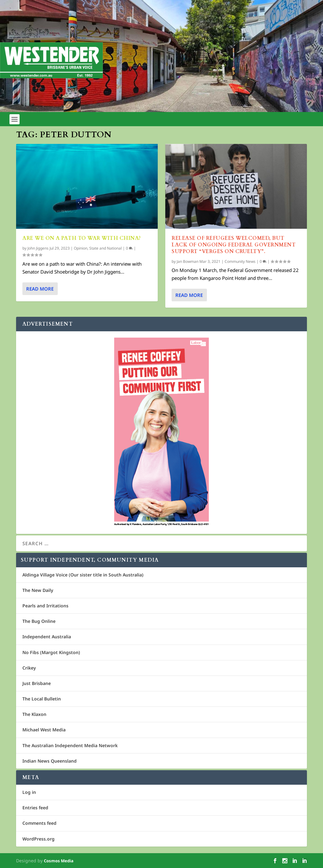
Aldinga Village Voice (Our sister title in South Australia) (83, 575)
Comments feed (39, 823)
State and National (106, 248)
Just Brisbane (37, 683)
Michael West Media (44, 730)
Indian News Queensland (50, 761)
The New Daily (38, 590)
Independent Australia (47, 637)
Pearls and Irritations (45, 606)
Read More (40, 289)
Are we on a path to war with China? (82, 238)
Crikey (29, 668)
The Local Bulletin (42, 699)
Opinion (81, 248)
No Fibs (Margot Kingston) (51, 652)
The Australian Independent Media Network (70, 745)
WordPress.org (38, 839)
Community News (240, 261)
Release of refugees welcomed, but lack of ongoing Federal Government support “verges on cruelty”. (234, 245)
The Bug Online (39, 621)
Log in (29, 792)
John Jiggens (38, 248)
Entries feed (35, 808)
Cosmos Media (59, 861)
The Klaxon (34, 714)
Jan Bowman (188, 261)
